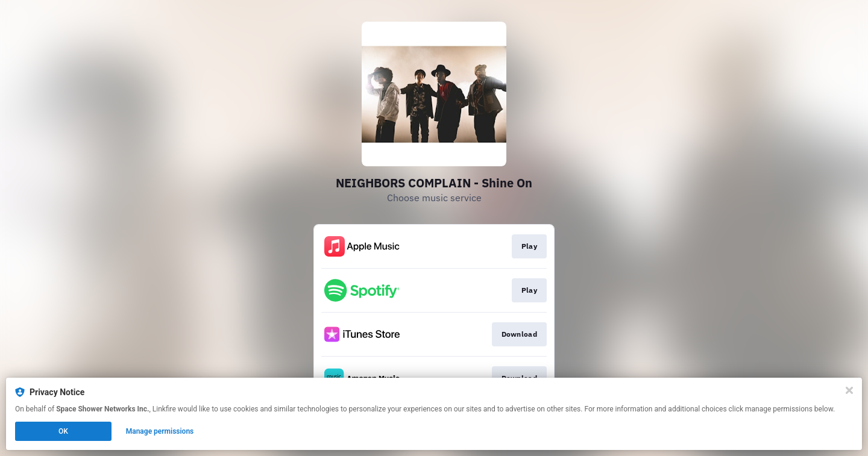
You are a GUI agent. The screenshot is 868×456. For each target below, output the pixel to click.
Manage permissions (160, 431)
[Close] (849, 390)
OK (63, 431)
